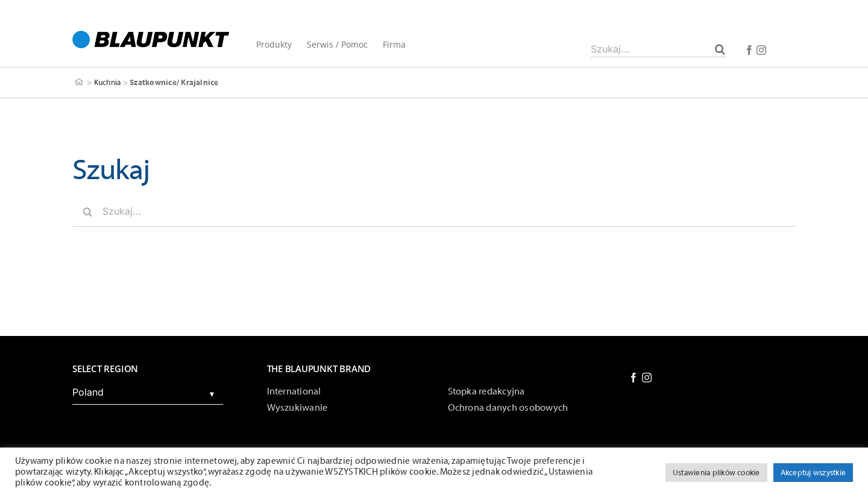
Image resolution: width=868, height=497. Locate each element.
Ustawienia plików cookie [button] (716, 473)
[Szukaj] (720, 49)
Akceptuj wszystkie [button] (813, 473)
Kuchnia (108, 82)
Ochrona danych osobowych (508, 408)
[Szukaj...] (659, 49)
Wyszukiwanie (297, 408)
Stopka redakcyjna (486, 391)
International (294, 391)
